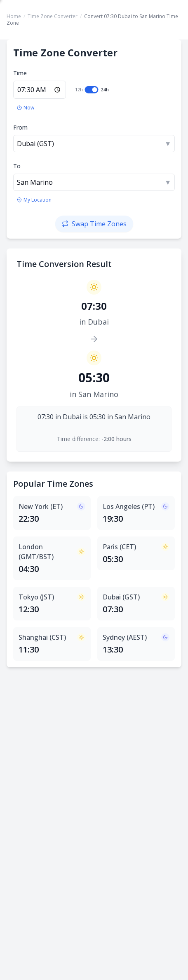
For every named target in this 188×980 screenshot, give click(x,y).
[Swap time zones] (94, 224)
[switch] (92, 90)
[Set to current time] (26, 108)
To (17, 166)
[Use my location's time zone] (34, 200)
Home (14, 16)
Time (20, 73)
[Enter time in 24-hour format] (40, 90)
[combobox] (94, 144)
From (20, 127)
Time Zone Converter (53, 16)
